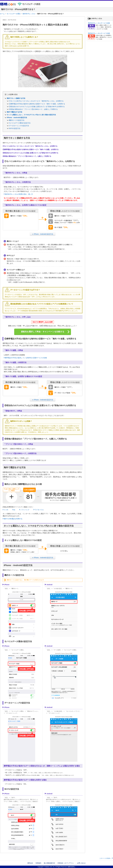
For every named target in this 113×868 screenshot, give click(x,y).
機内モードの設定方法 (17, 120)
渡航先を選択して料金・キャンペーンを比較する (43, 332)
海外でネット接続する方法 (16, 98)
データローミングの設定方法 (19, 126)
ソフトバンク (25, 510)
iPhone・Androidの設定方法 (17, 118)
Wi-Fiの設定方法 (15, 128)
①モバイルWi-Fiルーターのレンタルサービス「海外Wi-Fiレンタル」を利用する (36, 101)
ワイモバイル (39, 510)
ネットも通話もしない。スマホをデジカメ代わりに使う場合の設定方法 (31, 115)
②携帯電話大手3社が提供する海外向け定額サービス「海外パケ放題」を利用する (37, 104)
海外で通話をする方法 (15, 112)
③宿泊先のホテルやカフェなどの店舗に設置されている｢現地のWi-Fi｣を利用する (37, 107)
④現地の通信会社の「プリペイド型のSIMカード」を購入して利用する (33, 109)
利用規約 (38, 863)
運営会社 (30, 863)
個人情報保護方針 (49, 863)
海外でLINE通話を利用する (13, 519)
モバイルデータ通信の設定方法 (20, 123)
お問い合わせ (81, 863)
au (14, 510)
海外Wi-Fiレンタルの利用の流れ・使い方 (19, 194)
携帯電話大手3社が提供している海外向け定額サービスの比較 (26, 358)
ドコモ (6, 510)
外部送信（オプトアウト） (66, 863)
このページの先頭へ (105, 858)
